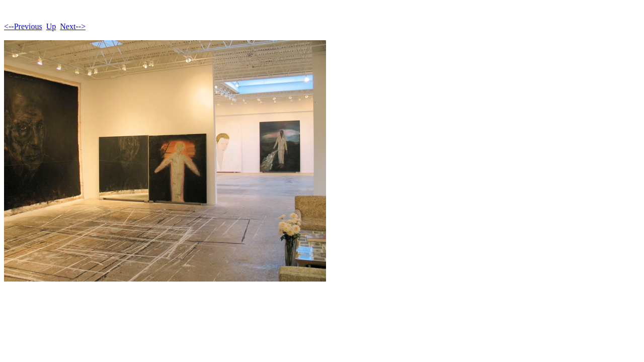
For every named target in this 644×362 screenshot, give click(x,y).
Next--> (73, 26)
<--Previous (23, 26)
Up (51, 26)
